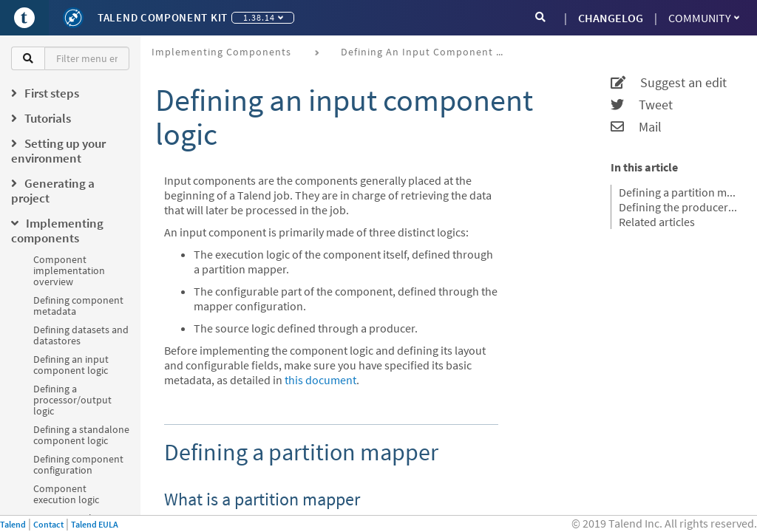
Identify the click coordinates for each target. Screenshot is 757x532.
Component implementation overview (69, 270)
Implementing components (221, 52)
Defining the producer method (679, 207)
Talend (13, 524)
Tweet (642, 105)
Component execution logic (66, 494)
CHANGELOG (611, 18)
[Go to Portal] (24, 18)
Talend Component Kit (163, 17)
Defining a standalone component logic (81, 435)
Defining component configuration (78, 464)
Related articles (657, 222)
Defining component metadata (78, 306)
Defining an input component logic (71, 365)
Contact (48, 524)
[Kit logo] (73, 18)
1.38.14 (263, 17)
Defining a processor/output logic (72, 400)
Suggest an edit (669, 83)
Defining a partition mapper (679, 192)
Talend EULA (95, 524)
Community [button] (704, 18)
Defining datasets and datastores (81, 335)
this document (320, 380)
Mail (636, 127)
